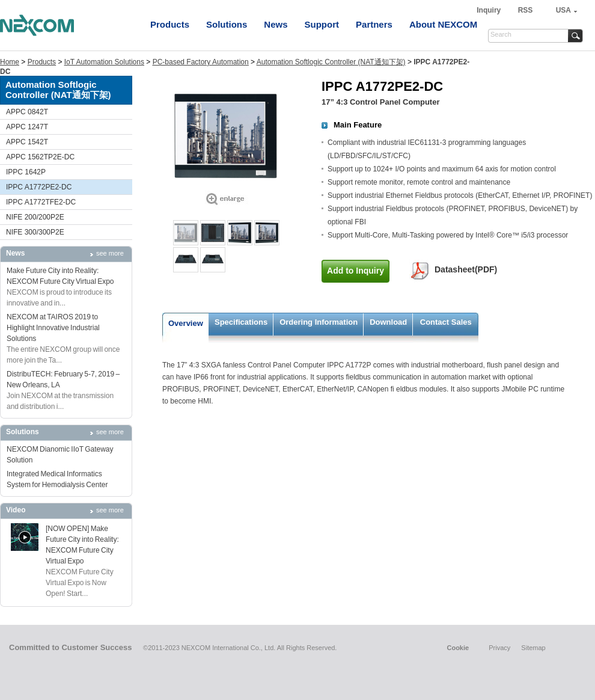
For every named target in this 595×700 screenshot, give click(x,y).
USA (563, 10)
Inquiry (490, 10)
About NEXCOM (443, 24)
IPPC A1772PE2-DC (39, 187)
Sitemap (533, 648)
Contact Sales (446, 322)
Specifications (241, 322)
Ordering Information (319, 322)
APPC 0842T (27, 112)
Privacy (499, 648)
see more (110, 253)
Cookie (458, 648)
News (276, 24)
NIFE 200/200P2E (35, 217)
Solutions (227, 24)
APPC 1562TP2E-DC (40, 157)
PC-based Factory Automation (201, 62)
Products (170, 24)
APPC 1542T (27, 142)
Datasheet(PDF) (466, 269)
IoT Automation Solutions (104, 62)
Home (10, 62)
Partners (374, 24)
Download (388, 322)
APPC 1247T (27, 127)
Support (322, 24)
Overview (186, 323)
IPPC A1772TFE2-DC (41, 202)
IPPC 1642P (26, 172)
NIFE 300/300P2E (35, 232)
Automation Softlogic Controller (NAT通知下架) (331, 62)
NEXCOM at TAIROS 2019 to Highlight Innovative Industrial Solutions (53, 328)
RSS (526, 10)
